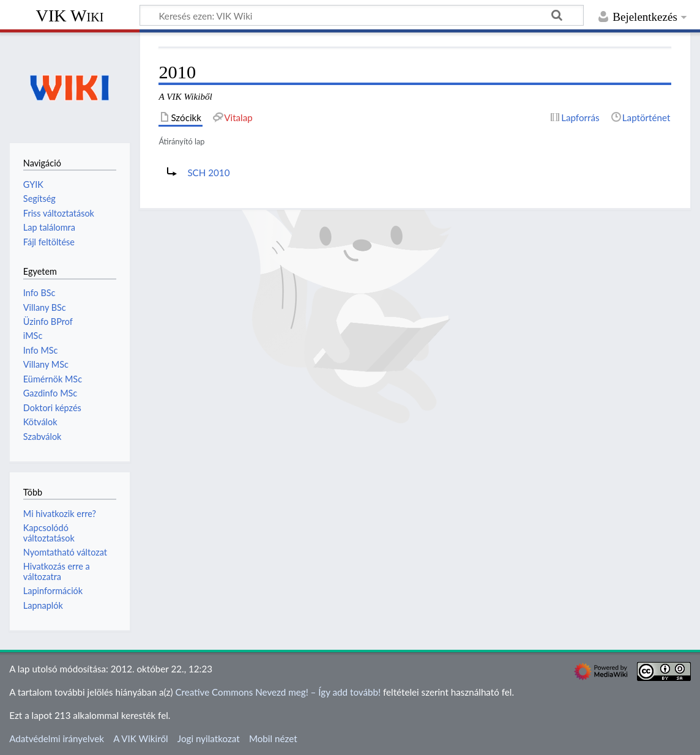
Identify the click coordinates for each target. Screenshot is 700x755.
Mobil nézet (273, 738)
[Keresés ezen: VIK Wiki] (362, 15)
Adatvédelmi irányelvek (57, 738)
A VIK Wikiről (140, 738)
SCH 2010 (208, 173)
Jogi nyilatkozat (209, 738)
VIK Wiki (70, 16)
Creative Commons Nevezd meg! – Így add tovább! (278, 692)
